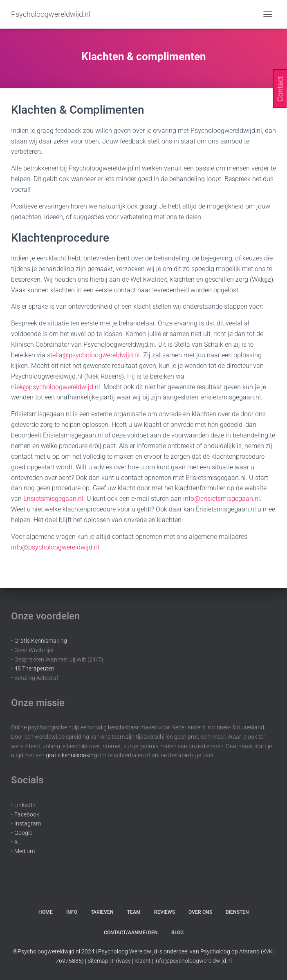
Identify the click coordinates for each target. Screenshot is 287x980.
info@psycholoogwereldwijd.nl (55, 547)
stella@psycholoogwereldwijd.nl (93, 355)
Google (23, 833)
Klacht (143, 961)
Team (134, 912)
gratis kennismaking (71, 755)
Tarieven (102, 912)
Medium (25, 851)
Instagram (28, 823)
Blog (177, 933)
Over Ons (200, 912)
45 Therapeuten (34, 668)
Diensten (237, 912)
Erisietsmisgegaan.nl (53, 499)
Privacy (121, 961)
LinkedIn (25, 805)
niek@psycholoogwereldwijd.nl (56, 387)
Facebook (27, 814)
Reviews (165, 912)
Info (72, 912)
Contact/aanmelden (131, 933)
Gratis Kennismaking (41, 641)
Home (46, 912)
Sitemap (98, 961)
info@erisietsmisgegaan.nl (222, 499)
